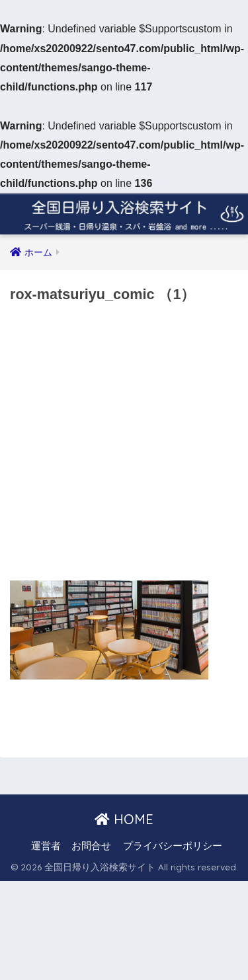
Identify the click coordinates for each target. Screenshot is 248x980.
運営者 (46, 846)
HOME (124, 819)
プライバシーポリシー (173, 846)
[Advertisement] (124, 446)
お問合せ (91, 846)
